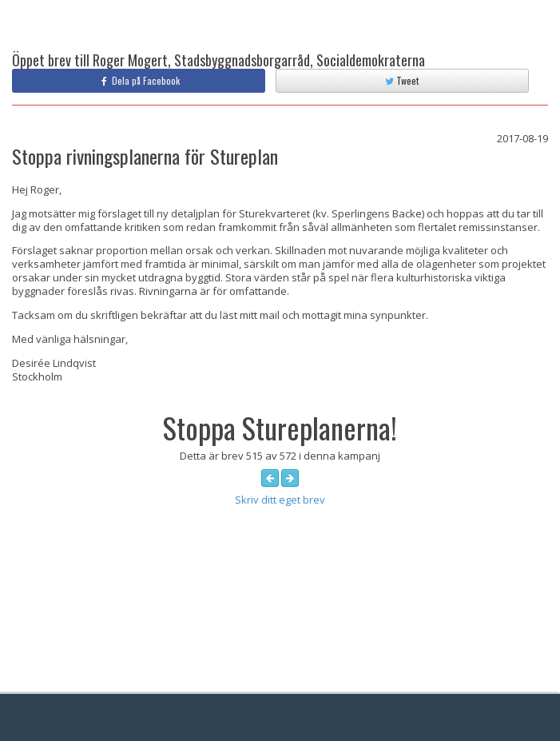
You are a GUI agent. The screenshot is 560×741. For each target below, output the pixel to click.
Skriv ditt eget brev (280, 500)
